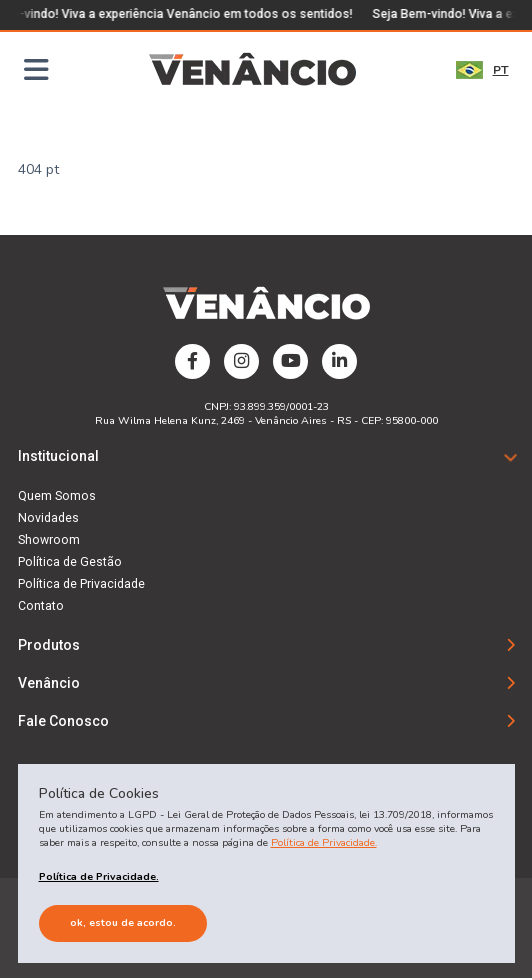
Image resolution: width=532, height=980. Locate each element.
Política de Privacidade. (324, 842)
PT (482, 70)
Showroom (49, 541)
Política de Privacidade (81, 585)
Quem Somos (57, 497)
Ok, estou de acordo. (123, 922)
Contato (41, 607)
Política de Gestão (70, 563)
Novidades (48, 519)
